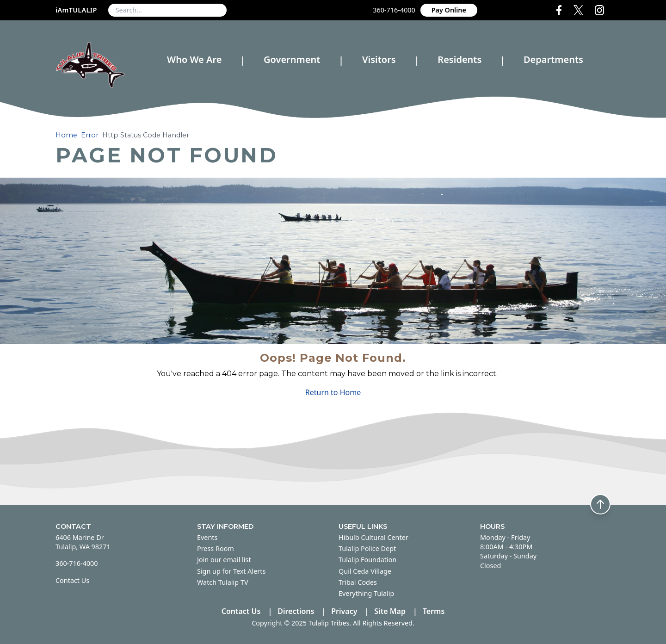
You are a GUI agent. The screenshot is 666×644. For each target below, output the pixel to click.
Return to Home (333, 392)
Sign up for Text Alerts (231, 571)
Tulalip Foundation (367, 560)
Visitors (379, 59)
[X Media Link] (580, 10)
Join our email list (224, 560)
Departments (553, 60)
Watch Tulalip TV (223, 582)
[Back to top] (600, 504)
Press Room (216, 548)
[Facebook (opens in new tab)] (561, 10)
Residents (459, 59)
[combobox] (167, 10)
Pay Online (449, 10)
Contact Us (72, 580)
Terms (434, 611)
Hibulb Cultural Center (373, 537)
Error (90, 135)
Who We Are (194, 59)
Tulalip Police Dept (367, 548)
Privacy (344, 611)
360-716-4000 (394, 10)
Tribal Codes (358, 582)
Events (207, 537)
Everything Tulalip (366, 593)
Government (292, 59)
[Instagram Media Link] (603, 10)
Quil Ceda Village (365, 571)
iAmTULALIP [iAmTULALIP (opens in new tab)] (76, 10)
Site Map (390, 611)
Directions (296, 611)
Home (66, 135)
